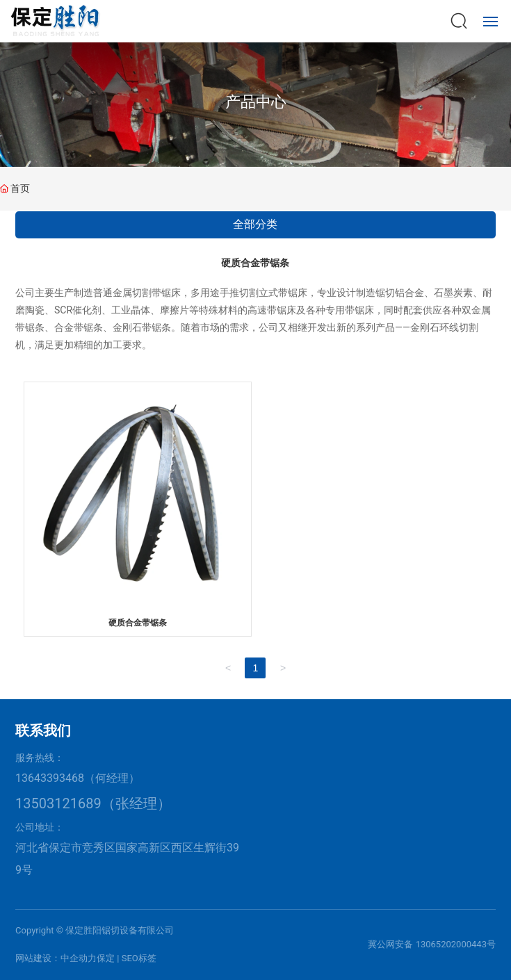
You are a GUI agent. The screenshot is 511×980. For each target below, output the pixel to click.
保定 (106, 958)
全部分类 (255, 224)
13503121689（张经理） (93, 803)
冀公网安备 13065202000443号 (432, 944)
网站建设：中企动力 (56, 958)
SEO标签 (139, 958)
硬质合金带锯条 (138, 623)
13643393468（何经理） (78, 778)
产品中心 (256, 102)
